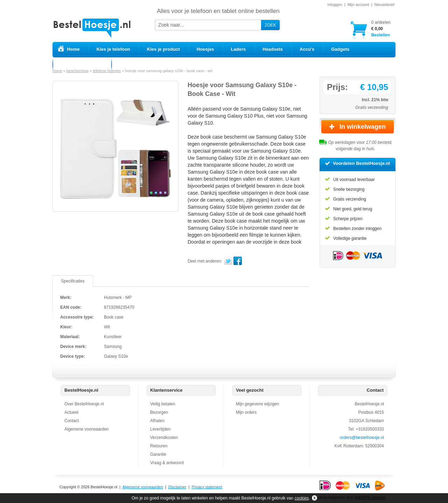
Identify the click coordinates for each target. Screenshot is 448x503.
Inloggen (335, 5)
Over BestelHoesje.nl (84, 404)
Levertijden (160, 429)
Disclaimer (177, 487)
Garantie (158, 454)
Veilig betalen (163, 404)
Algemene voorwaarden (87, 429)
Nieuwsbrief (384, 5)
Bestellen (381, 29)
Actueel (71, 412)
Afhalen (157, 421)
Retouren (159, 446)
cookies (302, 498)
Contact (72, 421)
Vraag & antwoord (167, 463)
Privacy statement (207, 487)
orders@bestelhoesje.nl (362, 438)
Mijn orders (246, 412)
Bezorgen (159, 412)
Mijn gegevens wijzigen (257, 404)
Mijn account (358, 5)
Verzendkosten (164, 438)
